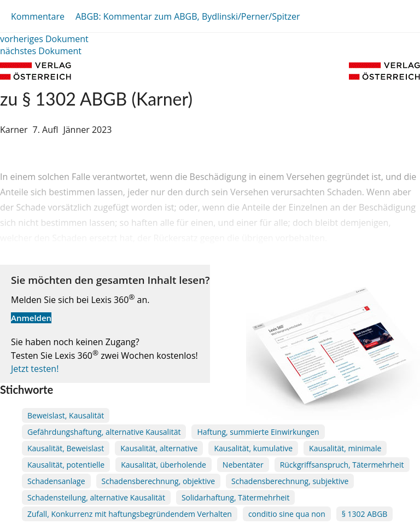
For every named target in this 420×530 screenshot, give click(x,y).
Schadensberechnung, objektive (158, 481)
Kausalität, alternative (159, 448)
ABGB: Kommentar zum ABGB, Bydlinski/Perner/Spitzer (188, 16)
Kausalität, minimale (345, 448)
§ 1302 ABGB (365, 514)
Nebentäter (243, 465)
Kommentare (38, 16)
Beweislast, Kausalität (66, 415)
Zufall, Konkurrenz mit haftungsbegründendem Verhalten (130, 514)
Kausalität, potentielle (66, 465)
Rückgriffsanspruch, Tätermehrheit (342, 465)
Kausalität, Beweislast (66, 448)
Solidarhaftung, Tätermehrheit (236, 497)
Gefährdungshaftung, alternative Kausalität (104, 432)
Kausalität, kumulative (253, 448)
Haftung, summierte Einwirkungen (258, 432)
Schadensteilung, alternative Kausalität (96, 497)
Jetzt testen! (35, 369)
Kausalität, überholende (164, 465)
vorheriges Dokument (44, 39)
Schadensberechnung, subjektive (290, 481)
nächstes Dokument (41, 51)
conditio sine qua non (287, 514)
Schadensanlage (56, 481)
